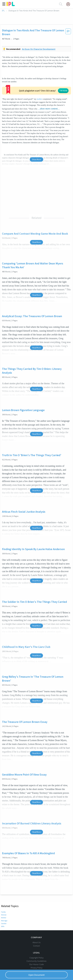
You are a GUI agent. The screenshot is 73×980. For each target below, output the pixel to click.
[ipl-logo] (11, 5)
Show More (36, 142)
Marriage (4, 903)
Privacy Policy (36, 954)
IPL (3, 11)
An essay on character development (39, 49)
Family (4, 894)
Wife (3, 909)
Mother (4, 900)
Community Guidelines (37, 947)
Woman (4, 897)
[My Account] (69, 4)
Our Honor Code (37, 951)
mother (55, 82)
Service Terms (36, 957)
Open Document (37, 975)
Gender (4, 906)
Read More (36, 225)
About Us (37, 929)
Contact (36, 932)
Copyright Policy (37, 944)
